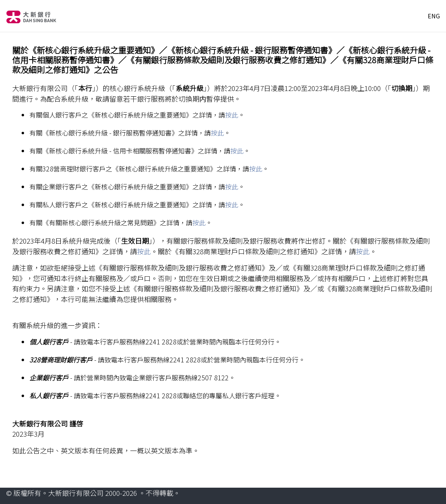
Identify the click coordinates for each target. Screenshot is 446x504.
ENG (434, 16)
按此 (232, 115)
